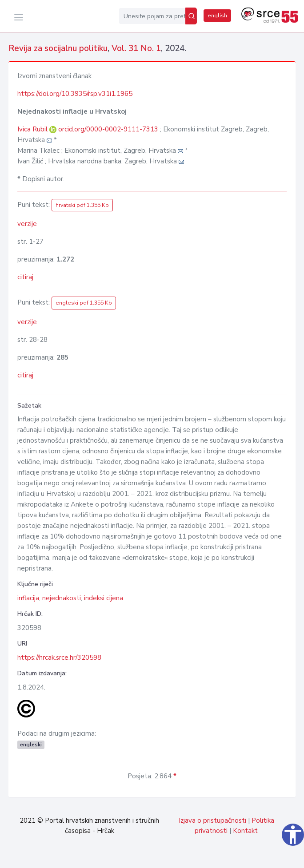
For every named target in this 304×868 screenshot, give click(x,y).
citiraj (25, 277)
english (217, 16)
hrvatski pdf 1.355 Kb (82, 205)
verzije (27, 224)
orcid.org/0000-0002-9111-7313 (108, 129)
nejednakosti (62, 598)
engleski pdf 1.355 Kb (84, 303)
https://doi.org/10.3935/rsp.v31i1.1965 (75, 94)
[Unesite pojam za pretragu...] (152, 16)
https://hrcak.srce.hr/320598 (59, 658)
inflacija (28, 598)
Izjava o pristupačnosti (212, 820)
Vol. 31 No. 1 (136, 48)
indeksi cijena (104, 598)
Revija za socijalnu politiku (58, 48)
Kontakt (245, 831)
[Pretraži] (191, 16)
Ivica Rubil (33, 129)
